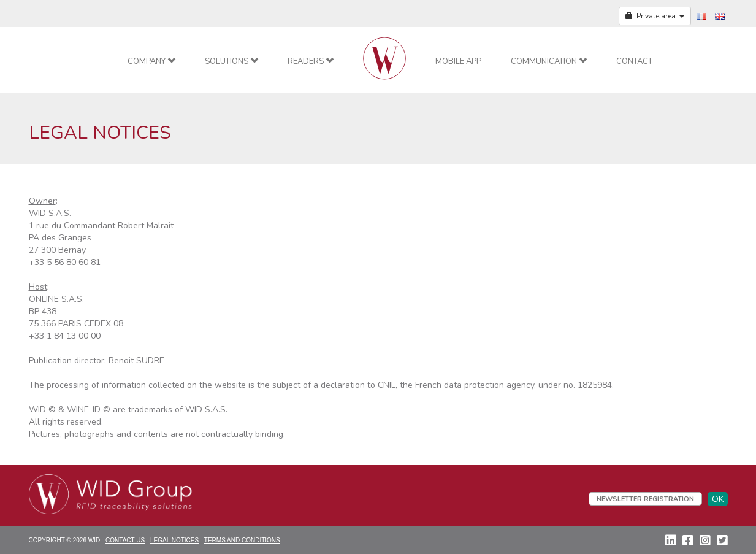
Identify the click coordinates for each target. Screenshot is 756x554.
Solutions (231, 61)
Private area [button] (655, 16)
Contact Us (125, 540)
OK (718, 499)
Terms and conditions (242, 540)
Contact (634, 61)
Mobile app (458, 61)
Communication (549, 61)
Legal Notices (174, 540)
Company (151, 61)
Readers (311, 61)
